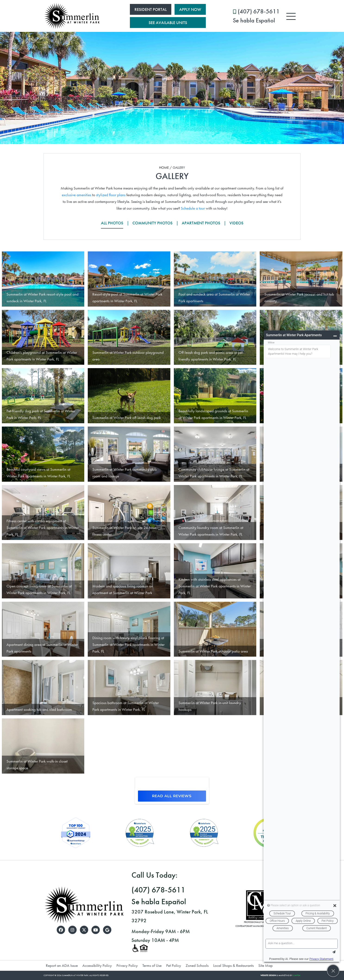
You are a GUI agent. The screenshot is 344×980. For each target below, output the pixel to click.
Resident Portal (151, 9)
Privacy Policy (127, 965)
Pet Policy (174, 965)
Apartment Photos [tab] (201, 223)
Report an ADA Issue (62, 965)
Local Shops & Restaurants (233, 965)
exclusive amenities (77, 195)
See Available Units (168, 23)
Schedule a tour (193, 208)
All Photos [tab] (112, 223)
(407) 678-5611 (256, 16)
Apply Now (190, 9)
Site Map (266, 965)
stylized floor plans (111, 195)
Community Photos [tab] (152, 223)
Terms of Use (152, 965)
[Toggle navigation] (291, 16)
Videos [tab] (236, 223)
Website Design (268, 975)
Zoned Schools (197, 965)
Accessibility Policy (97, 965)
